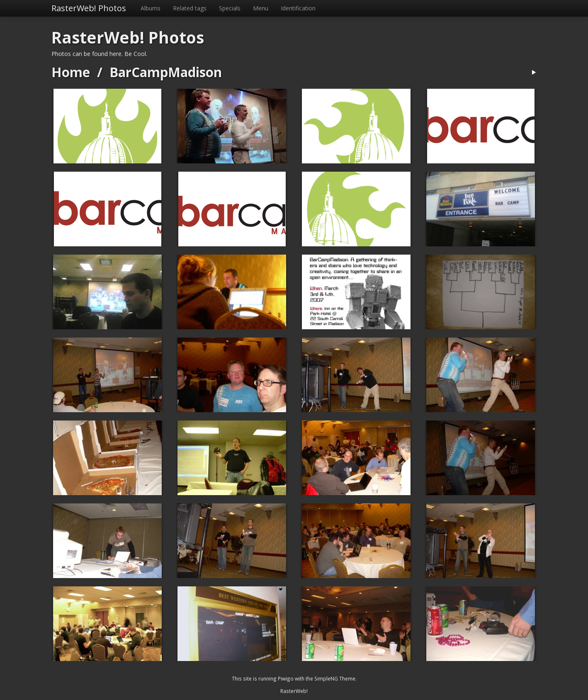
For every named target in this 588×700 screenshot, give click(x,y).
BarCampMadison (166, 72)
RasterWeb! (294, 691)
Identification (298, 8)
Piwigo (286, 678)
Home (71, 72)
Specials (230, 8)
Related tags (190, 8)
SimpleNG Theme (335, 678)
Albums (151, 8)
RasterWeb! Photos (89, 8)
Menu (261, 8)
